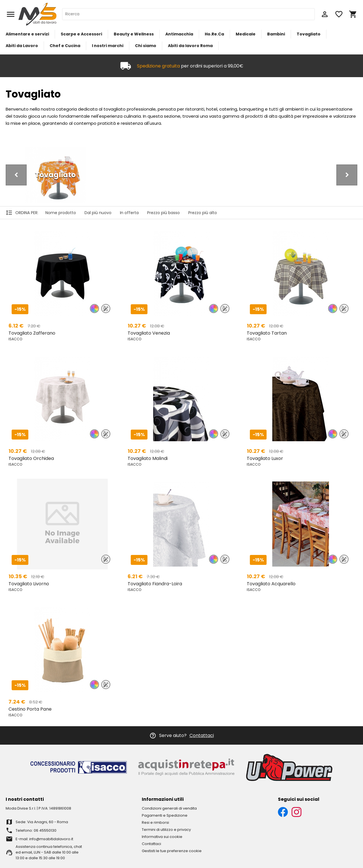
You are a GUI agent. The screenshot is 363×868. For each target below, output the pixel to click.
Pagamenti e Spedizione (165, 815)
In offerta (129, 213)
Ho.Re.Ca (214, 34)
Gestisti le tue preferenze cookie (172, 851)
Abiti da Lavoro (22, 46)
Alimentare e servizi (27, 34)
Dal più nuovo (98, 213)
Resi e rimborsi (155, 822)
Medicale (246, 34)
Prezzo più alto (203, 213)
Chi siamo (146, 46)
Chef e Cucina (65, 46)
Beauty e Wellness (134, 34)
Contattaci (202, 735)
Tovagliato (309, 34)
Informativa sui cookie (162, 837)
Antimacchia (179, 34)
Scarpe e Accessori (81, 34)
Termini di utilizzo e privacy (166, 830)
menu (11, 14)
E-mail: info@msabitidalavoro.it (44, 839)
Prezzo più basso (163, 213)
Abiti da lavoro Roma (190, 46)
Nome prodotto (61, 213)
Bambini (276, 34)
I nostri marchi (108, 46)
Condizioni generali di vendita (169, 808)
